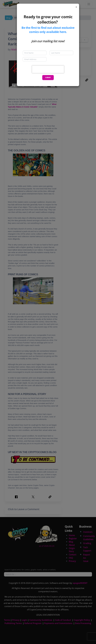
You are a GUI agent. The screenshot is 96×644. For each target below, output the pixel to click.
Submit (48, 77)
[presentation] (48, 69)
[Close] (76, 7)
